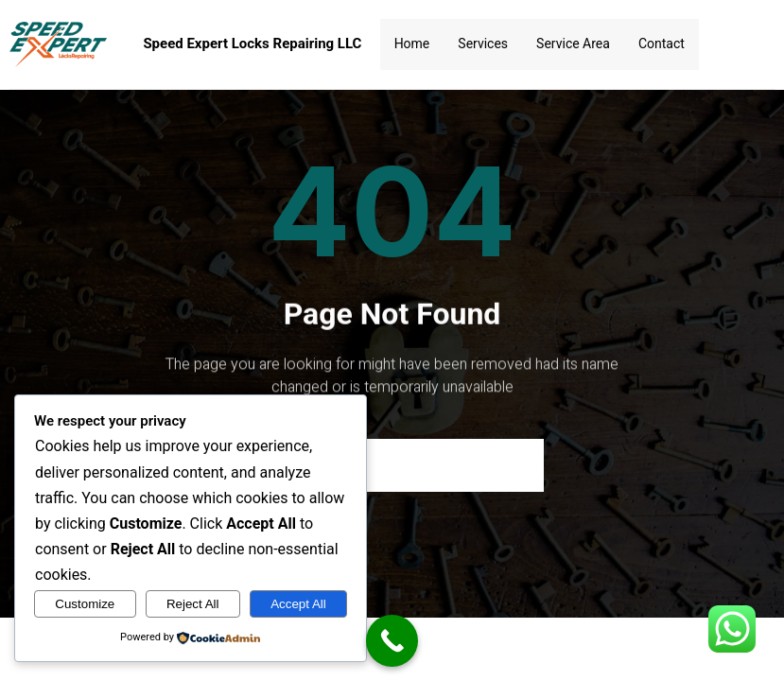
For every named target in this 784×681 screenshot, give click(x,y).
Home (412, 44)
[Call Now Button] (392, 641)
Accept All (298, 604)
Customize (85, 604)
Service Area (573, 44)
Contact (662, 44)
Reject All (193, 604)
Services (483, 44)
